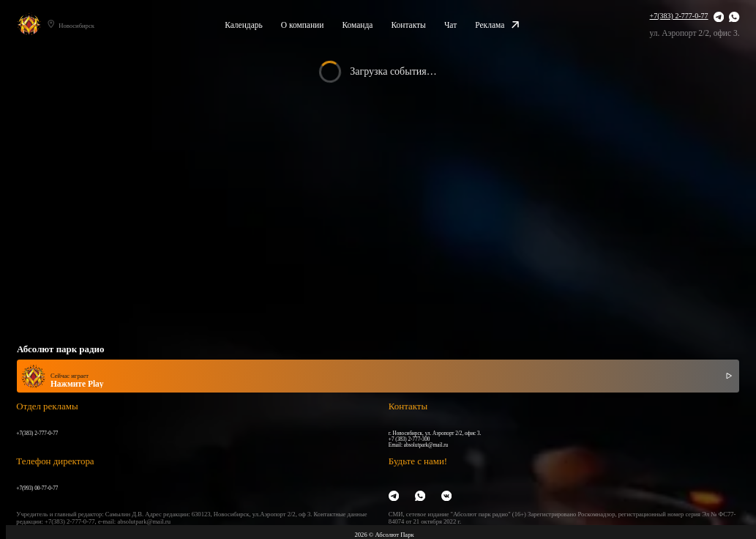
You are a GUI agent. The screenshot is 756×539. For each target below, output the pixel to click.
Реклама (497, 25)
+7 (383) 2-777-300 (409, 439)
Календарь (244, 25)
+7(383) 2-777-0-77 (679, 16)
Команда (357, 25)
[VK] (446, 497)
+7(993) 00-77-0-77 (37, 488)
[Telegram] (719, 18)
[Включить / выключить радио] (729, 376)
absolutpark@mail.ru (426, 445)
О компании (303, 25)
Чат (450, 25)
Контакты (408, 25)
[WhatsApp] (734, 18)
